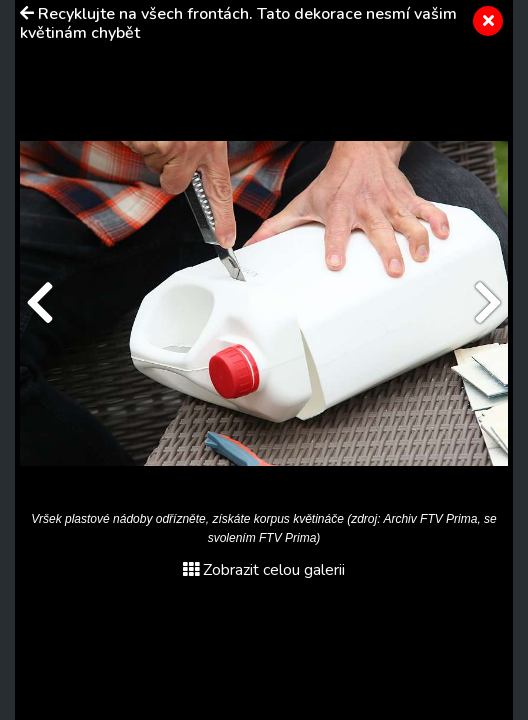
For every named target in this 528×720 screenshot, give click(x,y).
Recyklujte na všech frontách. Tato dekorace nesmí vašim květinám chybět (238, 23)
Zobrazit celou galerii (264, 570)
